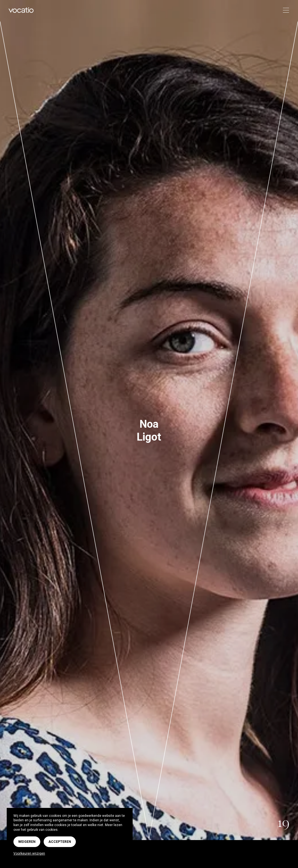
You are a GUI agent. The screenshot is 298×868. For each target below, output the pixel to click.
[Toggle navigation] (284, 10)
